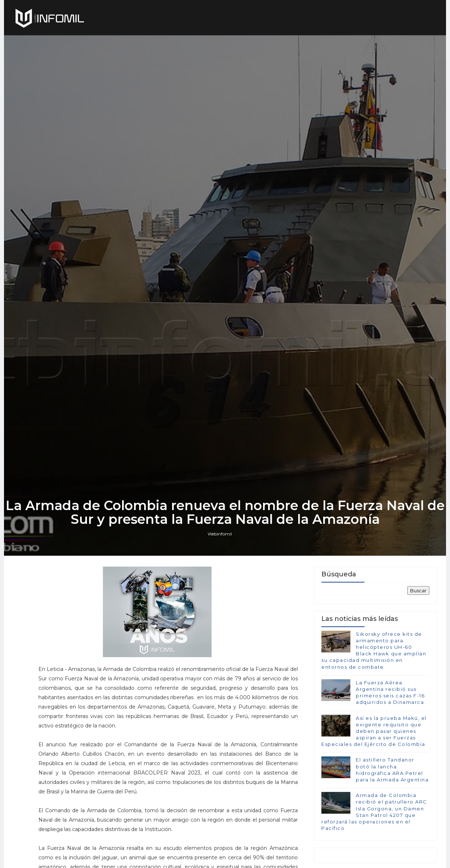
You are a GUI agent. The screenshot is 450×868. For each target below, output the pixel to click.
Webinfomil (220, 534)
